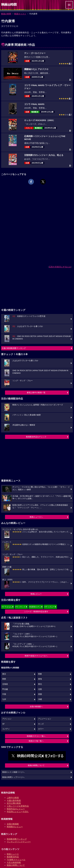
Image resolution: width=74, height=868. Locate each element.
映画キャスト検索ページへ (13, 772)
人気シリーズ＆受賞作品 (18, 806)
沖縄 (40, 699)
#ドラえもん (7, 607)
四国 (40, 694)
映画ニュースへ (36, 517)
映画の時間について (36, 765)
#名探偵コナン (35, 607)
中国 (4, 694)
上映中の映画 (13, 798)
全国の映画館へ (36, 707)
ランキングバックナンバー (19, 842)
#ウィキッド (20, 607)
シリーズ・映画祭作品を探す (36, 612)
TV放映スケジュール (16, 860)
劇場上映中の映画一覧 (36, 393)
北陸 (40, 689)
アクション (7, 719)
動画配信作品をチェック (36, 437)
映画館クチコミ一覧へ (36, 736)
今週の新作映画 (14, 800)
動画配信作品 (13, 857)
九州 (4, 699)
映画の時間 (6, 14)
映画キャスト (20, 14)
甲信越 (5, 689)
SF (3, 724)
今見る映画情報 (14, 862)
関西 (4, 679)
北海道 (5, 684)
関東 (40, 674)
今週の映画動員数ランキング (14, 348)
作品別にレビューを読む (18, 812)
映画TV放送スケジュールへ (36, 656)
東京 (4, 674)
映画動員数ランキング (17, 839)
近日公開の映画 (14, 803)
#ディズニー (50, 607)
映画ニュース (13, 854)
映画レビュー (36, 594)
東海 (40, 679)
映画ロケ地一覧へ (36, 741)
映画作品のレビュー (16, 809)
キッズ (41, 724)
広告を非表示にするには (60, 267)
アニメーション (45, 719)
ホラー (41, 729)
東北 (40, 684)
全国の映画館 (13, 824)
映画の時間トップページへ (13, 777)
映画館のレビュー (15, 827)
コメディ (6, 729)
